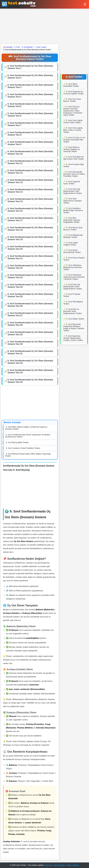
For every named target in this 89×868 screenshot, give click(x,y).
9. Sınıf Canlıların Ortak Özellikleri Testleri (23, 448)
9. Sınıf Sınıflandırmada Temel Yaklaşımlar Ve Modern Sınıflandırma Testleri (28, 436)
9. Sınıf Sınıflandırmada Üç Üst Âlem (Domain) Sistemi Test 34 (30, 381)
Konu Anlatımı (59, 865)
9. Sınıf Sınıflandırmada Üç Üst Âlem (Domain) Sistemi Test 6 (30, 115)
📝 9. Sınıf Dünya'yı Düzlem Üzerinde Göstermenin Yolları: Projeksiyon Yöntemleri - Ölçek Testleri (73, 111)
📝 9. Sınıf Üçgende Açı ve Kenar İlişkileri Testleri (73, 93)
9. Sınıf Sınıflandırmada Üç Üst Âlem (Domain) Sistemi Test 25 (30, 295)
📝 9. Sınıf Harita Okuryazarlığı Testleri (72, 251)
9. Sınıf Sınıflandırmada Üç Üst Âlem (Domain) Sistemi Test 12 (30, 172)
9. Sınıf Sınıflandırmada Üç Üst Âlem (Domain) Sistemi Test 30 (30, 343)
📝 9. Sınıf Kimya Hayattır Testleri (74, 259)
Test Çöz (48, 865)
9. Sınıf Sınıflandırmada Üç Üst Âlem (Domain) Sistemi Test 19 (30, 238)
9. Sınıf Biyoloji (27, 47)
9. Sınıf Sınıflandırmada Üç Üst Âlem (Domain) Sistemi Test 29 (30, 333)
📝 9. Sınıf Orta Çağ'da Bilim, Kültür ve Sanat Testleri (73, 130)
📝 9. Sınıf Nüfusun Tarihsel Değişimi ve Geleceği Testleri (72, 149)
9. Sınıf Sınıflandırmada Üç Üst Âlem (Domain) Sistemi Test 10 (30, 153)
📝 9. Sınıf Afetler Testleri (74, 319)
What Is (76, 865)
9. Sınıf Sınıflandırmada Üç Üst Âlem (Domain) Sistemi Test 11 (30, 162)
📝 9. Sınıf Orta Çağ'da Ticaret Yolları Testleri (73, 121)
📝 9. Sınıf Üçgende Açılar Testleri (72, 183)
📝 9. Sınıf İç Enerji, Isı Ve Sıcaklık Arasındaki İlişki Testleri (74, 140)
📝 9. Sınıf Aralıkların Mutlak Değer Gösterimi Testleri (73, 210)
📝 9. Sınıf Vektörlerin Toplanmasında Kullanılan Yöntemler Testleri (74, 277)
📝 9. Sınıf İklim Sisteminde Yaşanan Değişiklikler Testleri (72, 220)
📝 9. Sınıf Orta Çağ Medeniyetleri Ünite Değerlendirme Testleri (73, 191)
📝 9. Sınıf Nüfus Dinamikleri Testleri (71, 85)
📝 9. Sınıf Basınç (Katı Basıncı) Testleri (73, 229)
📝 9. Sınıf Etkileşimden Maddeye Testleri (73, 236)
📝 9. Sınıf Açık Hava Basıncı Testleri (72, 100)
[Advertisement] (44, 26)
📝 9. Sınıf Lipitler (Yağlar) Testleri (71, 244)
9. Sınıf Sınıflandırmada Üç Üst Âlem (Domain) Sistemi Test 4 (30, 96)
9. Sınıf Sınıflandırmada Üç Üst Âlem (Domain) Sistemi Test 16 (30, 210)
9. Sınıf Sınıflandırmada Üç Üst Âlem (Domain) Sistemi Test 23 (30, 276)
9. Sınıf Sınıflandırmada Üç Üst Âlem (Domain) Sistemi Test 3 (30, 86)
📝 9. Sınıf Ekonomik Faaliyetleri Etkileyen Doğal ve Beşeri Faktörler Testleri (74, 327)
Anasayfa (8, 47)
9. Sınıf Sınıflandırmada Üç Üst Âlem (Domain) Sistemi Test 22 (30, 267)
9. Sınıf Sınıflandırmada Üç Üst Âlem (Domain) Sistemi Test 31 (30, 352)
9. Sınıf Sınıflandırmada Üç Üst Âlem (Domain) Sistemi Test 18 (30, 229)
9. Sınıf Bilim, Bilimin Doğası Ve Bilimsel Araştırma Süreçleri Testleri (26, 428)
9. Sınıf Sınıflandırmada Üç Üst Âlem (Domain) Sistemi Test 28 (30, 324)
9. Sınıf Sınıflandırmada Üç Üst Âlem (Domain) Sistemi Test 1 (30, 67)
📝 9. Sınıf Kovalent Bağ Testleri (73, 165)
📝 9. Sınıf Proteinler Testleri (72, 295)
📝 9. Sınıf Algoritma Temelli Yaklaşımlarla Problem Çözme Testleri (73, 338)
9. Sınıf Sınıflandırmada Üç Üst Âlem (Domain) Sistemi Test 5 (30, 105)
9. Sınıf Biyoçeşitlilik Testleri (17, 442)
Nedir (69, 865)
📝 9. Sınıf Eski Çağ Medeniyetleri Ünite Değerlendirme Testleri (73, 287)
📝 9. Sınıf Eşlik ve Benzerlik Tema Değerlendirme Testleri (73, 311)
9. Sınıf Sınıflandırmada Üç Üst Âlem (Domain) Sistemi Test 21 (30, 257)
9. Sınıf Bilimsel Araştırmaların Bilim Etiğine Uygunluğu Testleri (28, 455)
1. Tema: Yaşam (40, 47)
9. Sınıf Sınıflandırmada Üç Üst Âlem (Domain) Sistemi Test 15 (30, 200)
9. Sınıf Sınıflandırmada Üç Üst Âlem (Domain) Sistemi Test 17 (30, 219)
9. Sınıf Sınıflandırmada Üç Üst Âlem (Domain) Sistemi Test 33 (30, 371)
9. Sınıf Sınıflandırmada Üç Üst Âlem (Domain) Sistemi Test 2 (30, 77)
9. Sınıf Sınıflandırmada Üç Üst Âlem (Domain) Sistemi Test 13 (30, 181)
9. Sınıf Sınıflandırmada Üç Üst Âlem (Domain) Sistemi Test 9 (30, 143)
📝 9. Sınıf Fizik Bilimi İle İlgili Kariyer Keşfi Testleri (74, 158)
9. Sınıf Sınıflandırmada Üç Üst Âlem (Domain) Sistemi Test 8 (30, 134)
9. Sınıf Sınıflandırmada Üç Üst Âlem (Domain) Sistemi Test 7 (30, 124)
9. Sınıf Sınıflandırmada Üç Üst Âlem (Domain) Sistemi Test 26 (30, 305)
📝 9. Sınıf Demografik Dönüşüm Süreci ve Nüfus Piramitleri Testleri (74, 174)
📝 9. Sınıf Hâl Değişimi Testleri (73, 303)
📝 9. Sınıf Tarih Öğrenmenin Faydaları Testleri (72, 201)
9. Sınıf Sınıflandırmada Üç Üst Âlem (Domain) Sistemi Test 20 (30, 248)
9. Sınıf (17, 47)
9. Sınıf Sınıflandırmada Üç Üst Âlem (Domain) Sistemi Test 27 (30, 314)
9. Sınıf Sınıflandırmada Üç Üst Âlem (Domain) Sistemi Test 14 (30, 191)
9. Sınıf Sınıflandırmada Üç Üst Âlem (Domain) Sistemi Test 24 (30, 286)
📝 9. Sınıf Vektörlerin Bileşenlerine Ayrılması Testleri (73, 267)
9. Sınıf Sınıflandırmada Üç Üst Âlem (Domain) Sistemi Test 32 (30, 362)
